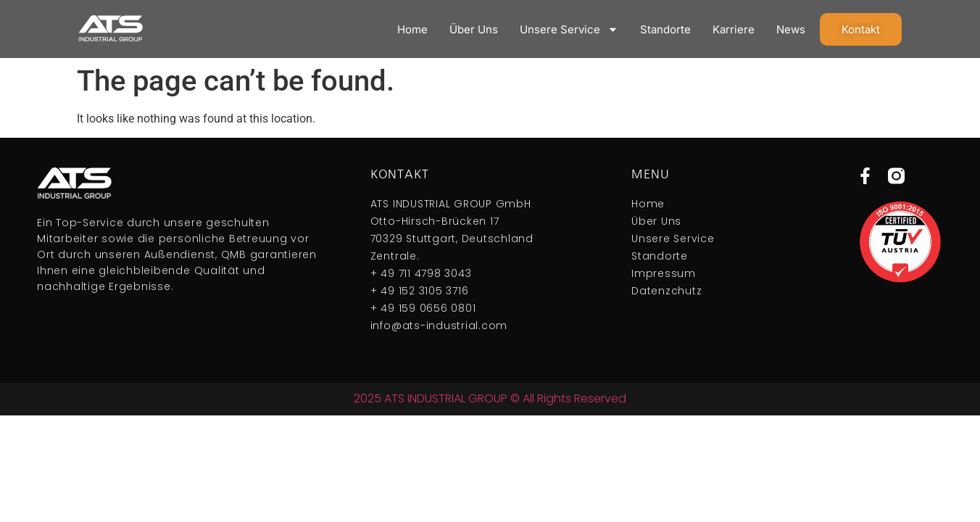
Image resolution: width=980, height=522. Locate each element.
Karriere (734, 29)
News (791, 29)
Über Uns (474, 29)
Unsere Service (569, 29)
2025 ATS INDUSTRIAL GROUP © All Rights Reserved (490, 398)
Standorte (665, 29)
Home (412, 29)
